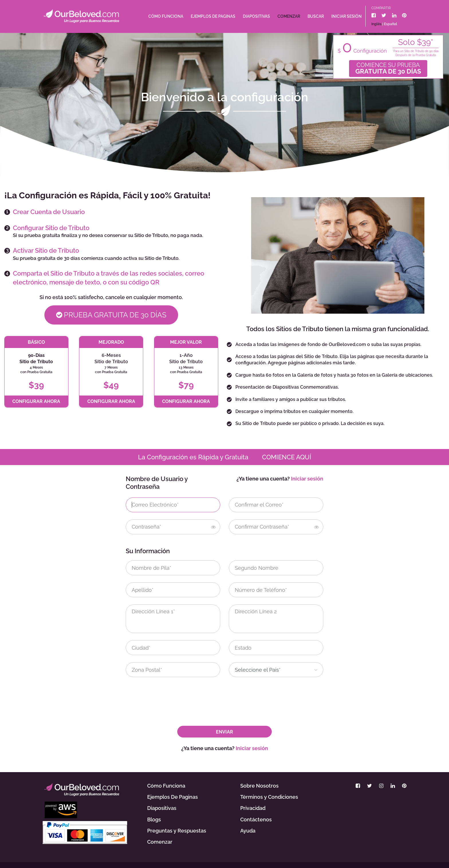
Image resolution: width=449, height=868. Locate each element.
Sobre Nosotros (259, 786)
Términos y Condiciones (269, 797)
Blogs (154, 819)
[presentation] (174, 695)
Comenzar (289, 16)
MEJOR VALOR (186, 342)
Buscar (316, 16)
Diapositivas (256, 16)
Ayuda (248, 831)
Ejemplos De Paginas (213, 16)
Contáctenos (256, 819)
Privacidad (253, 808)
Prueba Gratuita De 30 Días (111, 315)
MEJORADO (111, 342)
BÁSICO (36, 342)
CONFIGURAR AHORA (36, 401)
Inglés (376, 24)
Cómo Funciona (166, 16)
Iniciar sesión (346, 16)
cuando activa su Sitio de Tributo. (142, 258)
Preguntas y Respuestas (177, 831)
